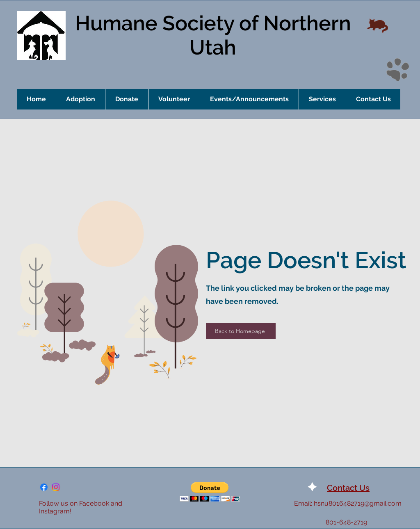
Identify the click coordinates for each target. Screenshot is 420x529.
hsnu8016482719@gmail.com (358, 503)
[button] (210, 492)
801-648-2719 (346, 522)
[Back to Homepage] (241, 331)
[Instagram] (56, 487)
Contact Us (348, 488)
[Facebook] (44, 487)
